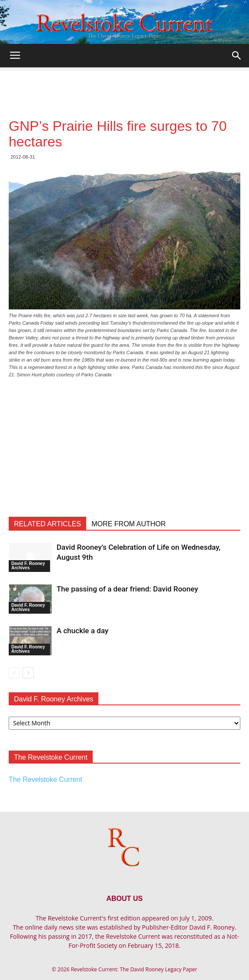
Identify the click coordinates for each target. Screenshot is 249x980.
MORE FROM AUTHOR (129, 524)
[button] (237, 56)
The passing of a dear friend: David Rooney (127, 589)
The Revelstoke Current (45, 779)
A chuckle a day (82, 631)
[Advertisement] (124, 83)
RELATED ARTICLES (47, 524)
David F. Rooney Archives (28, 566)
